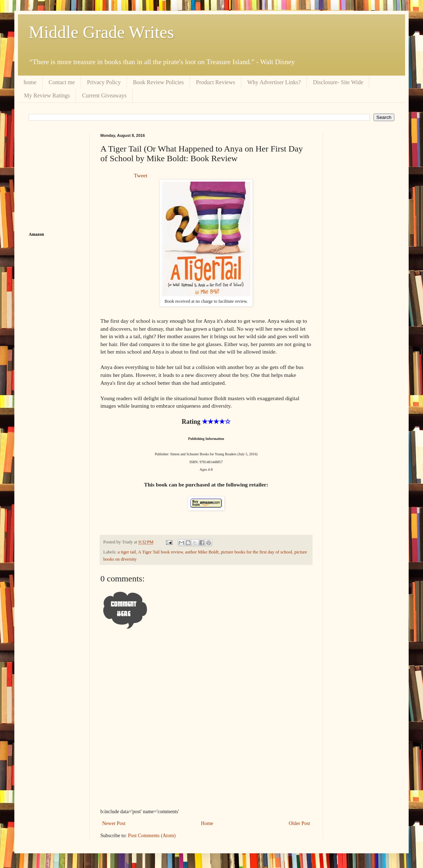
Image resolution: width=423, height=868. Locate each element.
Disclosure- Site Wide (338, 82)
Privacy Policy (104, 82)
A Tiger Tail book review (160, 552)
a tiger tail (127, 552)
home (30, 82)
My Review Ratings (47, 95)
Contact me (62, 82)
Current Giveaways (104, 95)
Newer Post (114, 823)
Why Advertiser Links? (274, 82)
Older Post (300, 823)
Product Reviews (216, 82)
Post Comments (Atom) (152, 836)
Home (207, 823)
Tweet (141, 175)
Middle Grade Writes (101, 32)
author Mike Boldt (202, 552)
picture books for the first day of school (256, 552)
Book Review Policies (158, 82)
